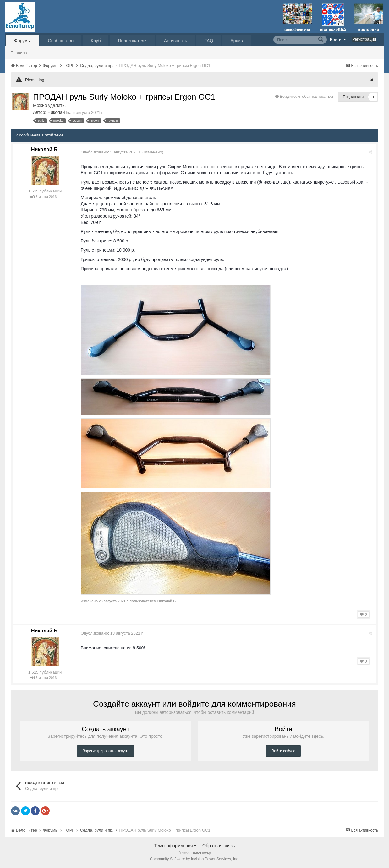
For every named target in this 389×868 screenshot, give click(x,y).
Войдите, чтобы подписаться (307, 96)
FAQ (209, 41)
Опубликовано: (111, 152)
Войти (338, 39)
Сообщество (61, 41)
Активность (176, 41)
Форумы (22, 41)
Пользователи (132, 41)
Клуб (96, 41)
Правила (19, 53)
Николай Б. (59, 112)
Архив (236, 41)
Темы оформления (175, 846)
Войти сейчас (283, 751)
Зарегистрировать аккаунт (106, 751)
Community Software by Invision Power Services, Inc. (194, 859)
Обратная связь (219, 846)
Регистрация (364, 39)
